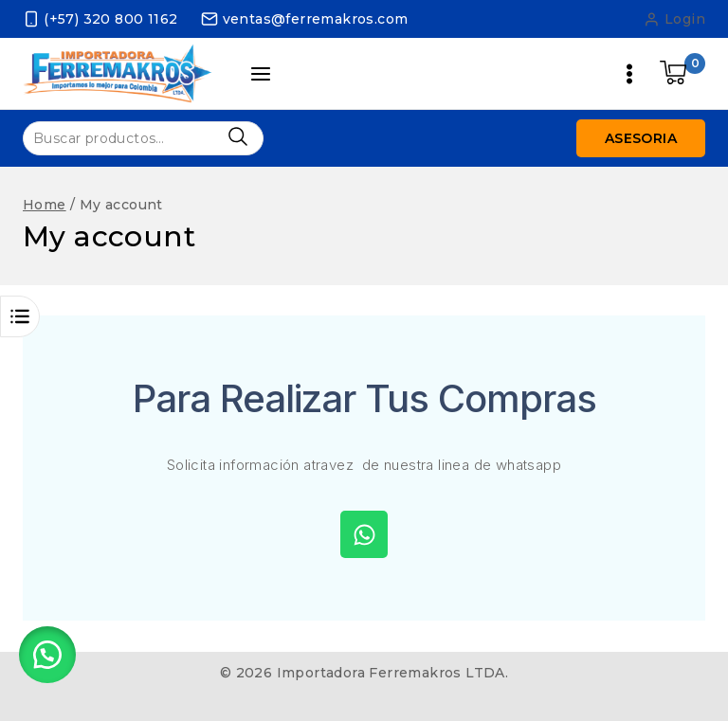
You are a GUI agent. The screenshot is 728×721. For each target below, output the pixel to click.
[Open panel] (262, 74)
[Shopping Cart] (682, 74)
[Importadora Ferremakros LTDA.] (118, 73)
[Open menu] (629, 74)
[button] (47, 655)
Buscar (237, 137)
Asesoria (641, 138)
